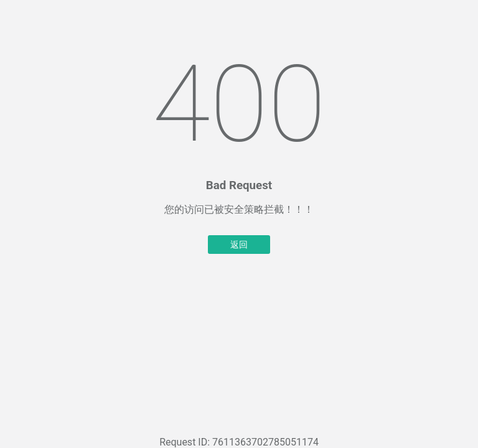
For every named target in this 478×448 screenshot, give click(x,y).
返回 (239, 245)
